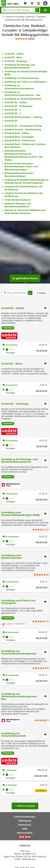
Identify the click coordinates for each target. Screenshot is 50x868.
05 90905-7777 (29, 854)
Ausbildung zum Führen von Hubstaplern (25, 82)
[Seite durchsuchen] (21, 10)
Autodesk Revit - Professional (20, 140)
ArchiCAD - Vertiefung (16, 61)
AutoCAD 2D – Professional (18, 106)
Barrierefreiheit (25, 833)
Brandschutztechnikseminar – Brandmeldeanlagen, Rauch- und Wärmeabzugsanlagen (21, 167)
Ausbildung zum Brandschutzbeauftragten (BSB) (21, 514)
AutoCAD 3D (11, 121)
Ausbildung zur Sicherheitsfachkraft (23, 99)
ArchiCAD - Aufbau (14, 54)
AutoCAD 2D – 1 (13, 110)
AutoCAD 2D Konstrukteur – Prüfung (23, 117)
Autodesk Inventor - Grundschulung (23, 130)
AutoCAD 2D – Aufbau (16, 102)
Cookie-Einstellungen (25, 817)
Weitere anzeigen (25, 805)
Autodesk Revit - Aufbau (17, 133)
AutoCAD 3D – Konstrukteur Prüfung (23, 126)
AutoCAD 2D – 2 (13, 113)
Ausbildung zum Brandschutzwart (22, 78)
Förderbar (8, 328)
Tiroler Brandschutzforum (17, 200)
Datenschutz (25, 825)
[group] (25, 39)
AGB (25, 829)
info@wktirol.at (29, 859)
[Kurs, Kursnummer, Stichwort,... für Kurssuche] (18, 293)
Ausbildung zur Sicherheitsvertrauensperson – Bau (20, 696)
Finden (37, 10)
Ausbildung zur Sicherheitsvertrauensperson (19, 652)
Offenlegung (25, 821)
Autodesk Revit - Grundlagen (19, 137)
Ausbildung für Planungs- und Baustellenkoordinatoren (19, 461)
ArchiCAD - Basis (13, 57)
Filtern (41, 293)
